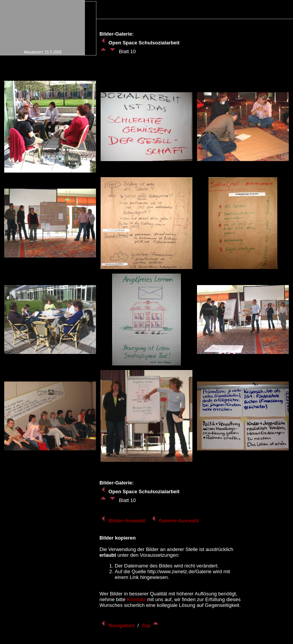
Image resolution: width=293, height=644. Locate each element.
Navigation (118, 625)
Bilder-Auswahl (123, 521)
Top (151, 625)
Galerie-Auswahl (175, 521)
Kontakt (137, 599)
